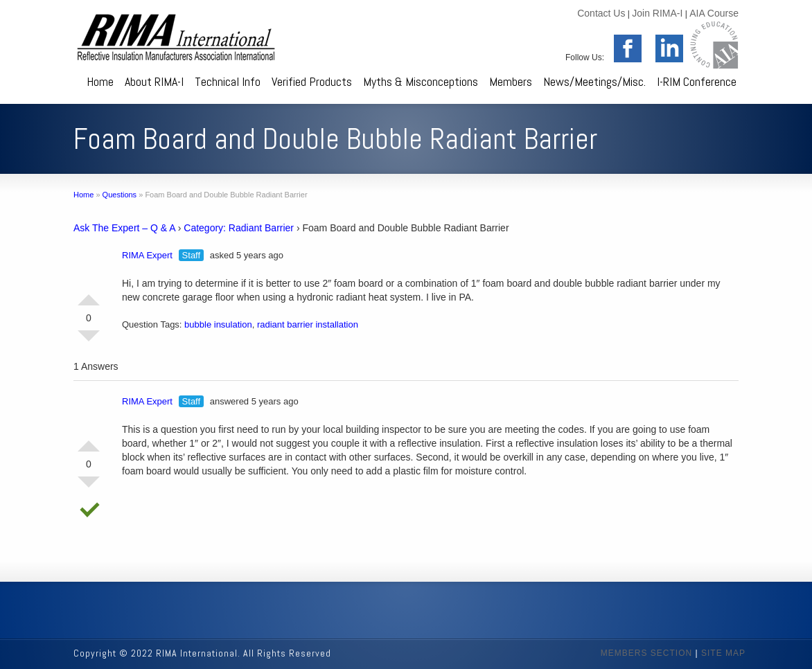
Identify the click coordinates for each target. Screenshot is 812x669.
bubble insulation (218, 324)
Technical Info (228, 81)
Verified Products (312, 81)
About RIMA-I (154, 81)
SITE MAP (723, 653)
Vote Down (89, 341)
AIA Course (714, 13)
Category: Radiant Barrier (239, 228)
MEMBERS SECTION (646, 653)
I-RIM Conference (697, 81)
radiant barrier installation (308, 324)
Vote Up (89, 294)
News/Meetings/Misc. (594, 81)
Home (100, 81)
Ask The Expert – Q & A (124, 228)
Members (511, 81)
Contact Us (601, 13)
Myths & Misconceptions (421, 81)
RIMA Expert (147, 255)
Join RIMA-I (657, 13)
